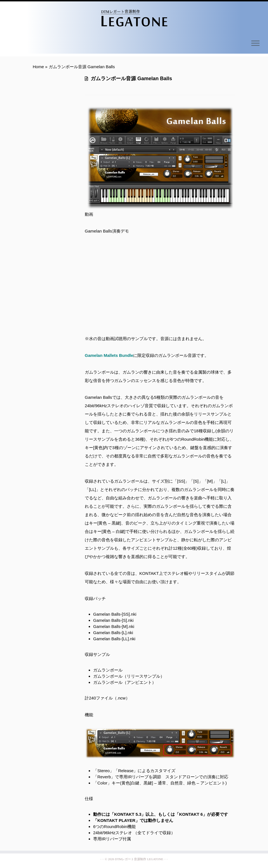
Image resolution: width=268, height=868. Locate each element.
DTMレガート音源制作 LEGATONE (139, 859)
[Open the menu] (255, 44)
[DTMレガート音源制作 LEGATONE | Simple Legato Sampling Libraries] (134, 18)
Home (38, 67)
